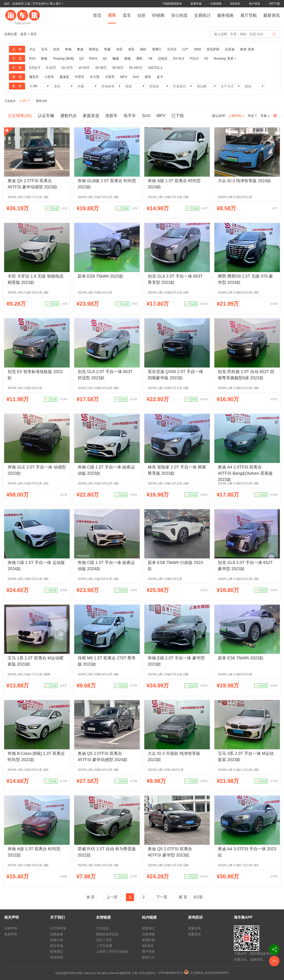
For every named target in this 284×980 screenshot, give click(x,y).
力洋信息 (102, 928)
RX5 (32, 58)
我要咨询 (194, 928)
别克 (56, 49)
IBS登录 (235, 4)
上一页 (112, 897)
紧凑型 (64, 77)
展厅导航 (249, 15)
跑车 (148, 77)
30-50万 (118, 68)
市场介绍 (57, 940)
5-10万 (51, 68)
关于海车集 (58, 928)
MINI (198, 49)
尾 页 (183, 897)
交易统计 (202, 15)
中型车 (80, 77)
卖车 (127, 15)
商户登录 (255, 4)
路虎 (243, 49)
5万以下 (35, 68)
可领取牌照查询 (172, 4)
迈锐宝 (163, 58)
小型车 (49, 77)
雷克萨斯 (213, 49)
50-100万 (136, 68)
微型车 (34, 77)
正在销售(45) (20, 116)
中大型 (95, 77)
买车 (112, 15)
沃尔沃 (172, 49)
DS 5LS (179, 58)
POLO (194, 58)
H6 (150, 58)
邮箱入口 (148, 957)
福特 (143, 49)
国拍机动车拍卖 (107, 934)
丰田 (119, 49)
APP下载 (274, 4)
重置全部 (42, 101)
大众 (32, 49)
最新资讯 (272, 15)
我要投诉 (194, 934)
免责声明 (11, 934)
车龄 (265, 116)
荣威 (107, 49)
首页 (97, 15)
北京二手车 (104, 940)
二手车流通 (104, 946)
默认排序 (219, 116)
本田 (131, 49)
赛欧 (139, 58)
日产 (185, 49)
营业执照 (57, 957)
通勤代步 (68, 116)
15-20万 (84, 68)
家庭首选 (91, 116)
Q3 (81, 58)
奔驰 (68, 49)
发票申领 (196, 4)
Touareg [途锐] (63, 58)
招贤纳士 (148, 928)
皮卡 (160, 77)
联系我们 (57, 951)
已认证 (52, 208)
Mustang (220, 58)
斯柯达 (94, 49)
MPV (124, 77)
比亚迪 (230, 49)
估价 (142, 15)
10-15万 (67, 68)
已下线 (178, 116)
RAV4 (93, 58)
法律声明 (11, 928)
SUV (136, 77)
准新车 (111, 116)
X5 (206, 58)
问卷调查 (216, 4)
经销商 (158, 15)
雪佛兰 (157, 49)
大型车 (110, 77)
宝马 (44, 49)
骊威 (116, 58)
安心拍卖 (179, 15)
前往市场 (57, 946)
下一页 (162, 897)
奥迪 (80, 49)
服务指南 (225, 15)
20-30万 (101, 68)
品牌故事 (57, 934)
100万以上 (155, 68)
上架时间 (236, 116)
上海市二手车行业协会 (112, 951)
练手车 (130, 116)
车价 (253, 116)
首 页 (91, 897)
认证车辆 (46, 116)
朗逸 (44, 58)
